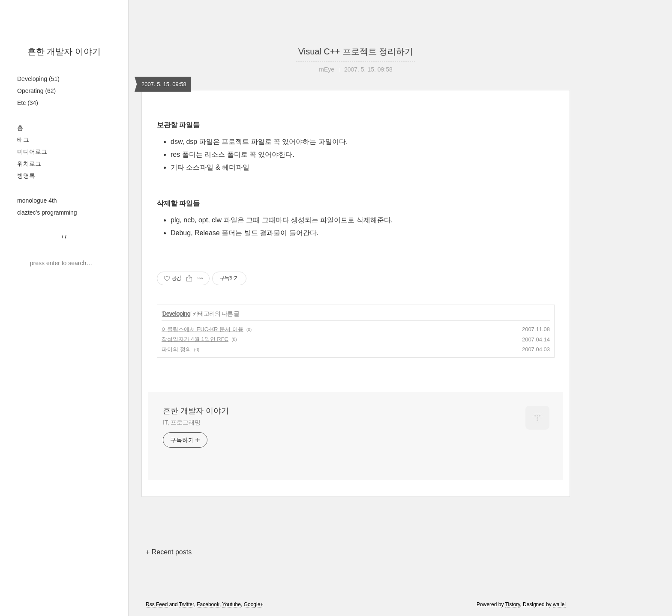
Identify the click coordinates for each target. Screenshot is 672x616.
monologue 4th (37, 200)
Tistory (513, 604)
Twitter (187, 604)
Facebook (208, 604)
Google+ (254, 604)
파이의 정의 (176, 349)
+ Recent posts (169, 552)
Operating (36, 91)
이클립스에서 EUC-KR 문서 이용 (202, 329)
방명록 (26, 176)
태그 (23, 140)
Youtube (231, 604)
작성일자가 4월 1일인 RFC (195, 339)
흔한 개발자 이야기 (64, 51)
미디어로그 (32, 152)
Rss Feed (157, 604)
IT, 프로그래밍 (182, 422)
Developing (38, 79)
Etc (28, 103)
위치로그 (29, 164)
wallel (559, 604)
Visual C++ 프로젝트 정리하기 (356, 51)
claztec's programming (47, 212)
